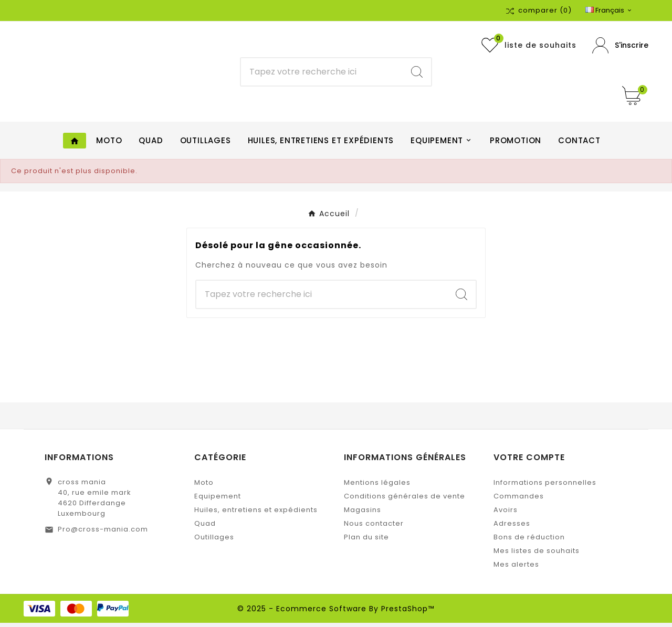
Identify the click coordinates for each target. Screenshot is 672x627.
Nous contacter (374, 528)
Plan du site (366, 541)
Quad (205, 528)
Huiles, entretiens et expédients (256, 514)
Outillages (214, 541)
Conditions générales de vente (405, 500)
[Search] (417, 74)
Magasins (363, 514)
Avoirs (506, 514)
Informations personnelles (545, 487)
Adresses (512, 528)
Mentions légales (377, 487)
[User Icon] (620, 47)
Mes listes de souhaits (537, 555)
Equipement (218, 500)
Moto (204, 487)
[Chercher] (322, 74)
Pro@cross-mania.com (103, 533)
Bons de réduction (529, 541)
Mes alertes (516, 568)
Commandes (519, 500)
